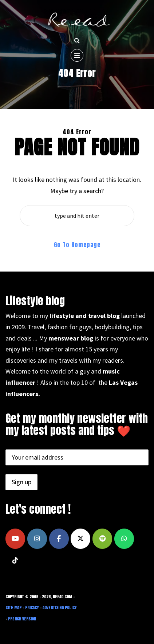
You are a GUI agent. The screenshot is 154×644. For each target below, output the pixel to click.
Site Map (13, 608)
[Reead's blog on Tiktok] (15, 561)
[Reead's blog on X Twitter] (80, 539)
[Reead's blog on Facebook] (59, 539)
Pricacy (32, 608)
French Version (22, 619)
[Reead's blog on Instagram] (37, 539)
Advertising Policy (60, 608)
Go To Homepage (77, 245)
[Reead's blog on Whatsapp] (124, 539)
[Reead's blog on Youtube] (15, 539)
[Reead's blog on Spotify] (102, 539)
